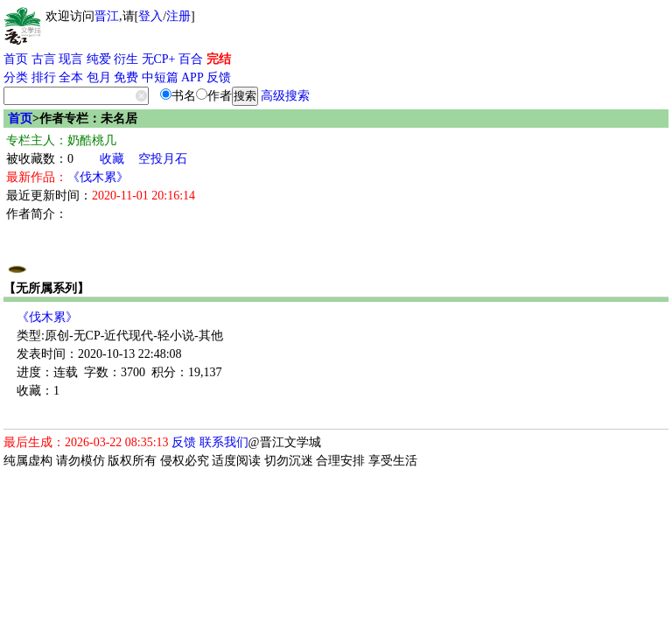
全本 (71, 77)
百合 (191, 59)
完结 (219, 59)
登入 (150, 16)
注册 (178, 16)
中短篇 (160, 77)
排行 (44, 77)
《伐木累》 (98, 177)
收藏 (112, 159)
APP (192, 77)
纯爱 (99, 59)
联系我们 (224, 442)
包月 (99, 77)
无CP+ (159, 59)
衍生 (126, 59)
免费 (126, 77)
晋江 (107, 16)
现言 (71, 59)
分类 (16, 77)
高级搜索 (285, 96)
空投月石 (163, 159)
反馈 (219, 77)
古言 (44, 59)
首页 (16, 59)
